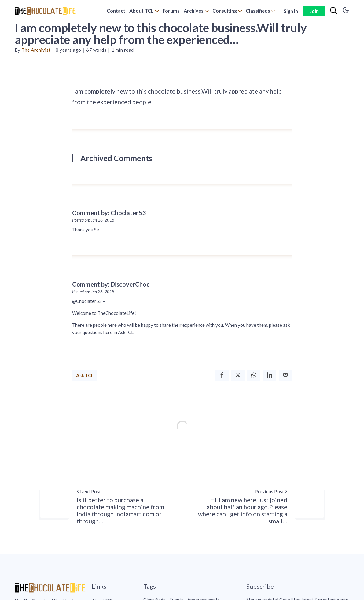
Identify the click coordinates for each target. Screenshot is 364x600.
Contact (116, 11)
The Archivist (36, 50)
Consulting (225, 11)
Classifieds (258, 11)
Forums (171, 11)
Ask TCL (85, 375)
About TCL (142, 11)
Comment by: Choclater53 (109, 213)
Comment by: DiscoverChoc (111, 284)
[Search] (334, 11)
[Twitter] (238, 375)
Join (314, 11)
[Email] (285, 375)
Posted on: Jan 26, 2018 (93, 220)
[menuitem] (116, 11)
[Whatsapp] (254, 375)
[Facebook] (222, 375)
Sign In (291, 11)
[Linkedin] (270, 375)
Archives (194, 11)
